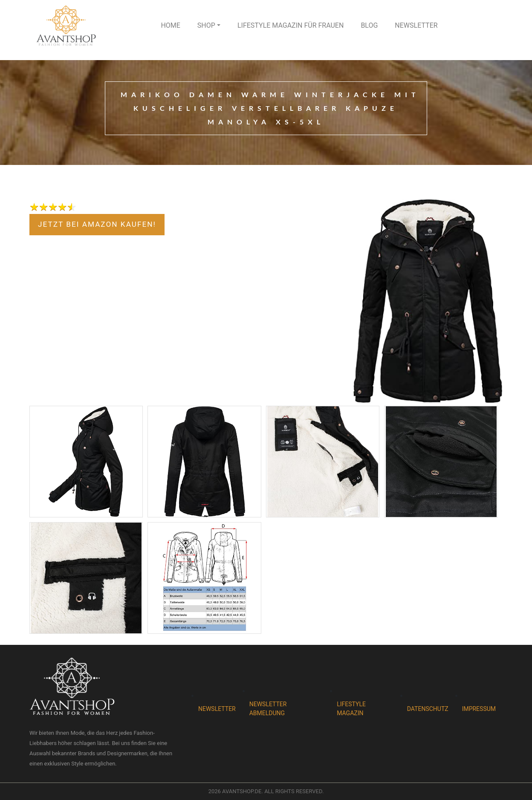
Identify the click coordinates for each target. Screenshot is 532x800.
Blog (369, 25)
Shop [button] (206, 25)
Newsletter (416, 25)
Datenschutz (428, 709)
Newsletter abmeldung (268, 709)
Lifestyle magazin (351, 709)
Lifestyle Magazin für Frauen (291, 25)
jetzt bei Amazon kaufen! (97, 224)
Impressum (479, 709)
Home (170, 25)
